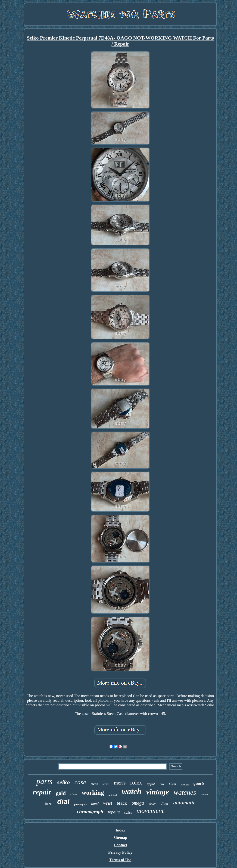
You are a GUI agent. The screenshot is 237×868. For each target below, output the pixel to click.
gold (61, 793)
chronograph (90, 812)
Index (120, 830)
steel (173, 783)
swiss (128, 812)
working (93, 793)
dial (63, 802)
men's (120, 783)
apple (151, 784)
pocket (204, 794)
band (95, 804)
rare (162, 784)
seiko (64, 782)
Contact (120, 845)
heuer (152, 804)
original (113, 795)
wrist (108, 803)
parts (44, 781)
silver (74, 794)
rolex (136, 783)
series (106, 784)
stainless (185, 785)
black (122, 803)
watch (132, 792)
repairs (114, 812)
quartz (199, 783)
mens (94, 784)
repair (42, 792)
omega (138, 803)
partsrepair (80, 804)
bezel (49, 804)
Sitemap (120, 838)
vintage (157, 792)
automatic (184, 803)
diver (165, 803)
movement (150, 811)
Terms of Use (120, 860)
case (80, 782)
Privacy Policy (120, 852)
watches (185, 792)
